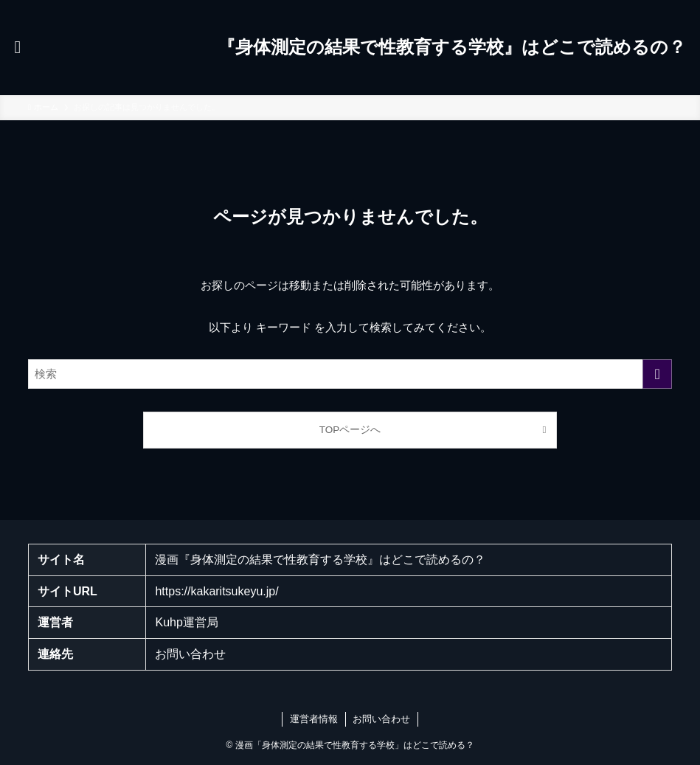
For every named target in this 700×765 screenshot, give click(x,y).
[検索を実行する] (657, 374)
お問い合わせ (190, 654)
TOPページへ (350, 430)
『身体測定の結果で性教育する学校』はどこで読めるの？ (452, 47)
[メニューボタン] (18, 47)
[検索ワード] (350, 374)
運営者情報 (314, 719)
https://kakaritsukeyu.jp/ (216, 591)
